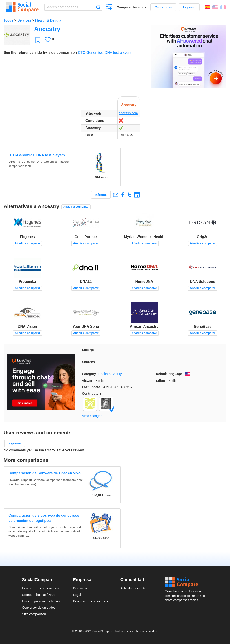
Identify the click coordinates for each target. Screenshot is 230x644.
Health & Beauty (48, 20)
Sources (88, 362)
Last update (91, 387)
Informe (101, 195)
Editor (161, 381)
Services (24, 20)
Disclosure (81, 588)
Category (89, 374)
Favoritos (38, 40)
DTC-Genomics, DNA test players (105, 53)
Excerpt (88, 350)
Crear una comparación (109, 8)
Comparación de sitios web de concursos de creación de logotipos (44, 518)
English (215, 7)
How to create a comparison (42, 588)
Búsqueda (98, 7)
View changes (92, 416)
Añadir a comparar (76, 207)
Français (223, 7)
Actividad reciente (133, 588)
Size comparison (34, 614)
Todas (8, 20)
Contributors (92, 393)
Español (207, 7)
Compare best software (39, 595)
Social (186, 582)
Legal (77, 595)
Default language (169, 374)
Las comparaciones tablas (41, 601)
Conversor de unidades (39, 608)
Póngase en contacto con (91, 601)
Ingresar (189, 7)
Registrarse (163, 7)
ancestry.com (128, 113)
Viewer (87, 381)
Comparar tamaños (132, 7)
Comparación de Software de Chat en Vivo (44, 473)
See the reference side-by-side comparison (40, 53)
